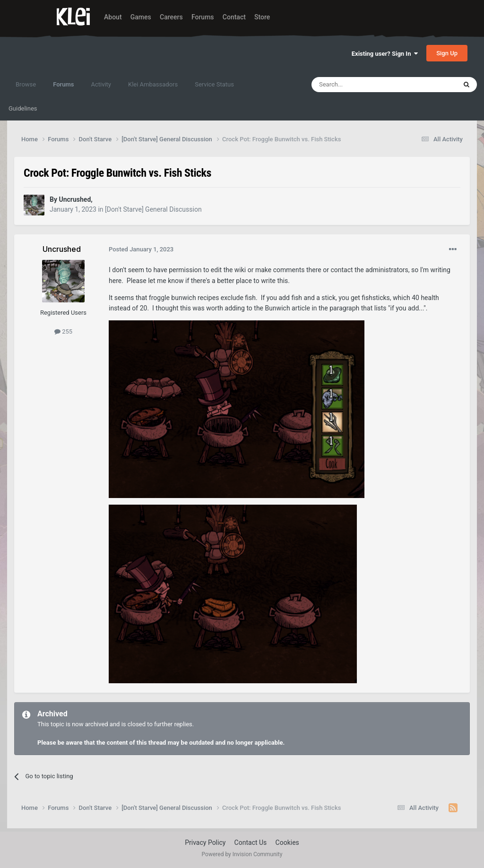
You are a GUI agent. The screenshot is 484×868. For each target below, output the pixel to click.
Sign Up (447, 53)
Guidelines (23, 108)
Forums (203, 17)
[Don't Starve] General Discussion (153, 209)
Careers (171, 17)
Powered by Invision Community (242, 854)
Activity (101, 84)
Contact (234, 17)
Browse (26, 84)
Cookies (287, 842)
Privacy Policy (205, 842)
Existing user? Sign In (385, 54)
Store (262, 17)
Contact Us (251, 842)
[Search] (362, 85)
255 (63, 331)
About (113, 17)
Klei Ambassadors (153, 84)
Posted (141, 249)
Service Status (214, 84)
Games (141, 17)
